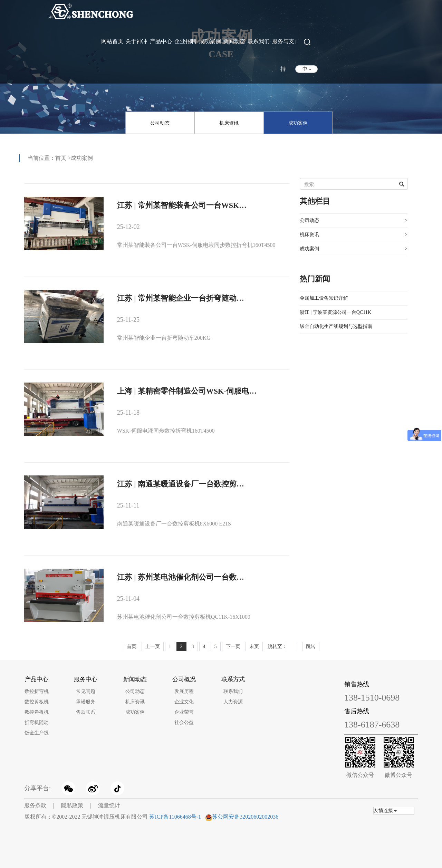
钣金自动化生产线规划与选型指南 (336, 326)
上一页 (153, 647)
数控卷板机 (37, 712)
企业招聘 (185, 41)
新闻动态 (234, 41)
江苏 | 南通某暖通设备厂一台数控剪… (181, 484)
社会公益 (184, 722)
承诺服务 (86, 702)
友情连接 (385, 811)
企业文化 (184, 702)
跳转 (311, 647)
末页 (254, 647)
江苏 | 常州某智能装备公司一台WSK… (182, 205)
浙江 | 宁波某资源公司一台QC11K (335, 312)
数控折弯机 (37, 691)
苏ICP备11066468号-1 (175, 817)
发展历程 (184, 691)
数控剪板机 (37, 702)
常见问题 (86, 691)
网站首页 (112, 41)
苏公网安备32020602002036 (245, 817)
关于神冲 (136, 41)
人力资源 (233, 702)
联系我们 (259, 41)
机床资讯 (229, 123)
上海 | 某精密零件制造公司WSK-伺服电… (187, 391)
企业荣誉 (184, 712)
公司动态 (160, 123)
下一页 (233, 647)
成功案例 (210, 41)
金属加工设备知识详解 (324, 298)
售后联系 (86, 712)
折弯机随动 (37, 722)
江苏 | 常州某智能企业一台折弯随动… (181, 298)
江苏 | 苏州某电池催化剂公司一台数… (181, 577)
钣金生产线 (37, 733)
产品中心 (161, 41)
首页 (61, 158)
